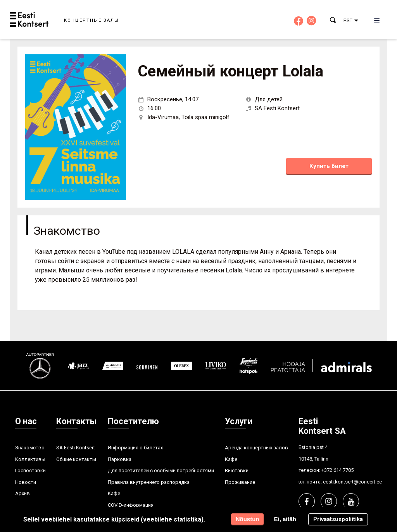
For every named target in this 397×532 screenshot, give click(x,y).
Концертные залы (91, 20)
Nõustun (248, 519)
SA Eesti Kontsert (76, 448)
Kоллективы (30, 459)
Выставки (237, 470)
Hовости (26, 482)
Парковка (120, 459)
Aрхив (22, 493)
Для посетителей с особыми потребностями (161, 470)
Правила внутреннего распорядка (149, 482)
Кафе (114, 493)
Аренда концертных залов (256, 448)
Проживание (240, 482)
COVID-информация (131, 505)
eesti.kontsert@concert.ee (352, 482)
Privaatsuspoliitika (338, 519)
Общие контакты (76, 459)
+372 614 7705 (337, 470)
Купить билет (329, 166)
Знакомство (30, 448)
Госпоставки (30, 470)
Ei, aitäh (285, 519)
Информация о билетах (135, 448)
